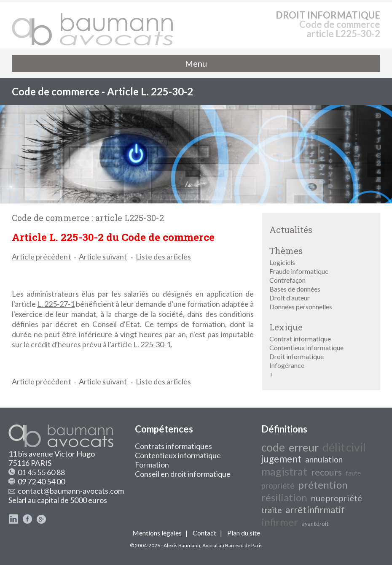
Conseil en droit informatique (183, 474)
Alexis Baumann (182, 545)
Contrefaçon (287, 280)
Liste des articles (163, 257)
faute (353, 473)
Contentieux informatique (306, 347)
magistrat (284, 471)
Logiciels (282, 262)
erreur (304, 447)
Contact (204, 533)
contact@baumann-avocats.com (71, 491)
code (273, 447)
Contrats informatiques (173, 446)
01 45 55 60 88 (41, 472)
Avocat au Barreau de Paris (232, 545)
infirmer (280, 522)
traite (271, 510)
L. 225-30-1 (152, 344)
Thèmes (286, 251)
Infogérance (287, 365)
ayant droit (315, 524)
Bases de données (295, 289)
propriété (278, 486)
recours (326, 472)
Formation (152, 465)
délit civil (344, 447)
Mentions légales (157, 533)
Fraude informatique (299, 271)
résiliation (284, 497)
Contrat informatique (300, 339)
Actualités (291, 230)
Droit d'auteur (290, 298)
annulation (324, 460)
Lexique (286, 327)
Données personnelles (301, 307)
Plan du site (244, 533)
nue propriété (337, 498)
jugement (281, 459)
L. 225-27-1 (56, 304)
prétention (323, 485)
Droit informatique (297, 356)
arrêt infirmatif (315, 510)
